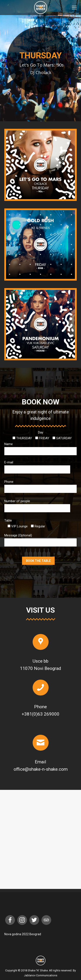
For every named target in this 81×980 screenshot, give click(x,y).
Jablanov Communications (41, 975)
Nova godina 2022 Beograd (23, 934)
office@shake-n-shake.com (41, 769)
